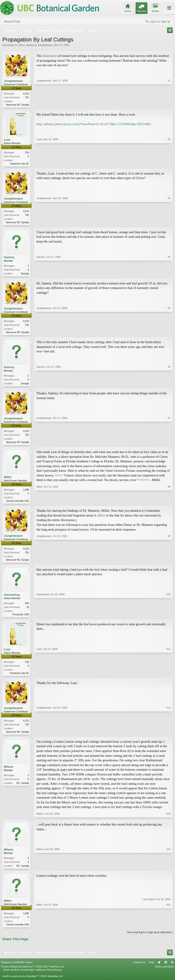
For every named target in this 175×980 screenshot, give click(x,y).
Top (166, 968)
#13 (168, 819)
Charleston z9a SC (19, 164)
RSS (172, 968)
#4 (169, 274)
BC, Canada (23, 788)
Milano (9, 772)
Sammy (9, 259)
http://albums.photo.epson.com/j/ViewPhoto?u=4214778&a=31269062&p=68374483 (94, 124)
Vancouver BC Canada (17, 105)
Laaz (7, 140)
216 (27, 153)
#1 (169, 104)
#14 (168, 871)
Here (102, 519)
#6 (169, 385)
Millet (8, 480)
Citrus (22, 45)
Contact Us (139, 968)
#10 (168, 618)
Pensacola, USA (21, 618)
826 (27, 607)
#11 (168, 677)
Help (151, 968)
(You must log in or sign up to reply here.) (150, 939)
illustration (50, 56)
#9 (169, 563)
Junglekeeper (45, 45)
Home (159, 968)
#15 (168, 930)
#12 (168, 736)
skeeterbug (12, 599)
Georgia (25, 275)
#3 (169, 223)
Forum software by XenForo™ (33, 973)
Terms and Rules (164, 973)
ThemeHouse (54, 976)
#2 (169, 163)
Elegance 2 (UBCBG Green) (17, 968)
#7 (169, 444)
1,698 (26, 493)
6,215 (26, 94)
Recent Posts (12, 22)
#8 (169, 504)
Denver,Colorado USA (18, 504)
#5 (169, 334)
